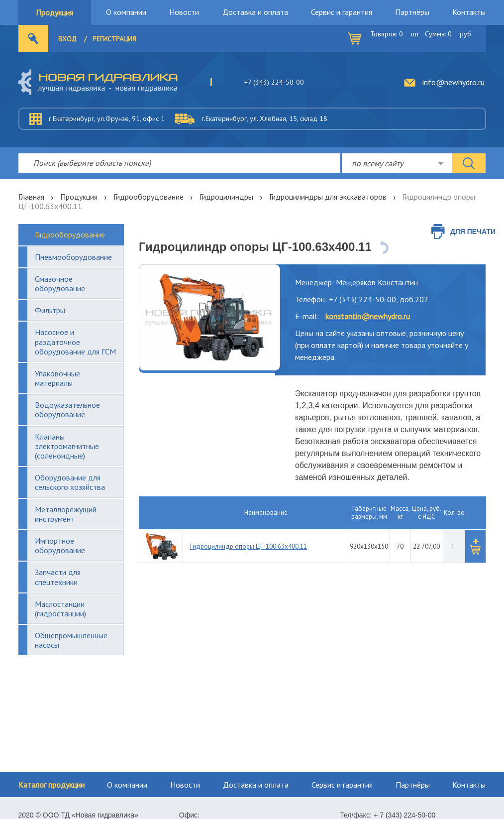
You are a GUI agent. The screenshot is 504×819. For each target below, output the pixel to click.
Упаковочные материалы (57, 378)
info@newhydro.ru (454, 82)
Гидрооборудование (149, 197)
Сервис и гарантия (342, 12)
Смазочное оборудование (60, 284)
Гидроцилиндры (226, 197)
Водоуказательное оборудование (67, 409)
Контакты (469, 12)
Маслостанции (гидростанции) (60, 609)
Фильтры (50, 310)
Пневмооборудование (73, 257)
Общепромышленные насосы (71, 640)
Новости (184, 12)
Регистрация (114, 39)
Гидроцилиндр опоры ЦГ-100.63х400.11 (249, 546)
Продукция (54, 12)
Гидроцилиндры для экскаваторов (328, 197)
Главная (31, 197)
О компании (126, 12)
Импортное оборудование (60, 545)
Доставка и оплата (255, 12)
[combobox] (397, 163)
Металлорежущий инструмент (66, 514)
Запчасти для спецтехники (58, 577)
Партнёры (412, 12)
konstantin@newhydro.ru (368, 316)
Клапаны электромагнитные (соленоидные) (67, 446)
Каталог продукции (51, 785)
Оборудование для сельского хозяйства (70, 482)
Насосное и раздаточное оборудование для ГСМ (75, 342)
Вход (67, 39)
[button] (475, 546)
